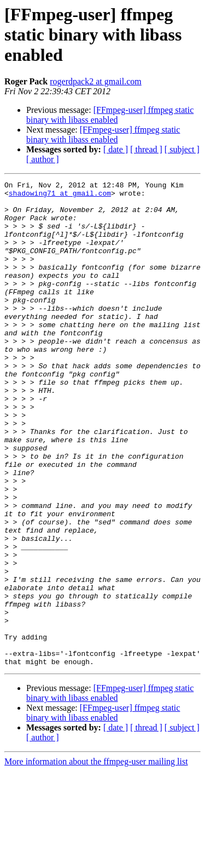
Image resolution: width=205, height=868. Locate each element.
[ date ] (116, 149)
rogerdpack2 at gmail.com (96, 81)
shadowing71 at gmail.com (60, 196)
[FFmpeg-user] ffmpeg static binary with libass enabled (110, 115)
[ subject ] (182, 149)
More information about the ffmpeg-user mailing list (96, 858)
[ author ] (43, 159)
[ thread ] (146, 149)
